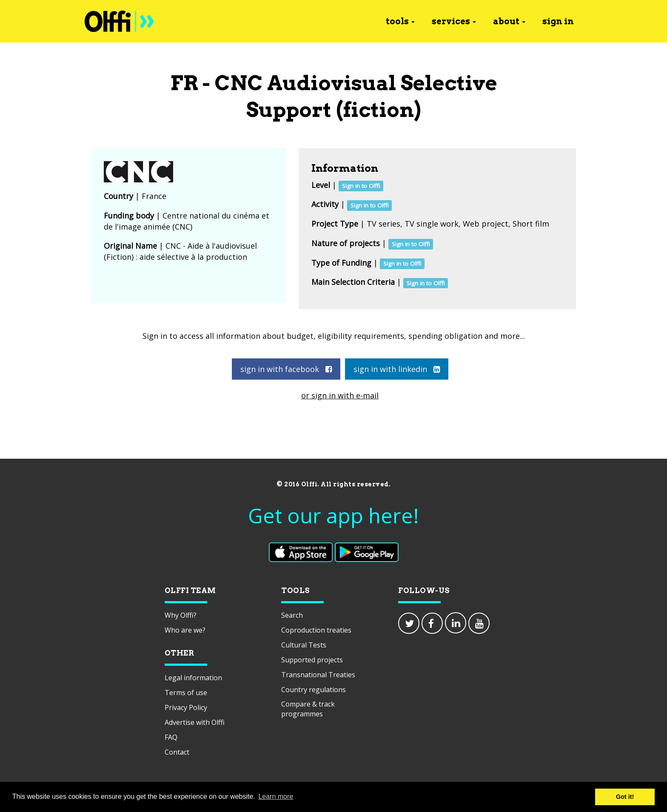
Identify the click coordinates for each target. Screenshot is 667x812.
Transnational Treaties (318, 675)
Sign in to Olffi (361, 186)
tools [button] (400, 21)
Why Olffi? (181, 615)
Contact (177, 752)
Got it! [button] (625, 797)
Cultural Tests (304, 645)
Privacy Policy (186, 707)
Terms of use (186, 693)
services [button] (454, 21)
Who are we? (185, 630)
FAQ (171, 737)
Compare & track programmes (308, 709)
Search (292, 615)
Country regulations (314, 690)
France (154, 196)
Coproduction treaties (316, 630)
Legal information (193, 678)
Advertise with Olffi (195, 722)
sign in (558, 21)
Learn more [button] (276, 796)
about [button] (509, 21)
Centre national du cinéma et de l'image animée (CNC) (187, 221)
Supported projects (312, 660)
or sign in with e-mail (340, 395)
